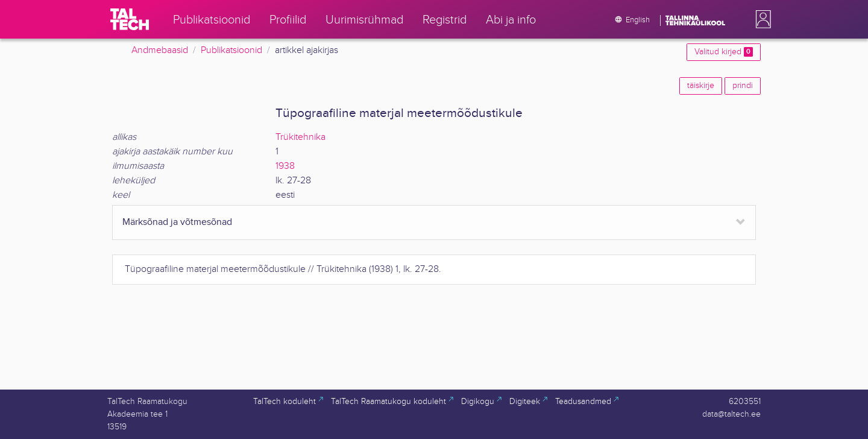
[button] (761, 19)
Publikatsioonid (231, 50)
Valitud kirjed (724, 52)
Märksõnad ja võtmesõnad (177, 222)
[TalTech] (130, 19)
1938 (285, 166)
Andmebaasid (160, 50)
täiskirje (701, 86)
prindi (743, 86)
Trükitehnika (300, 137)
